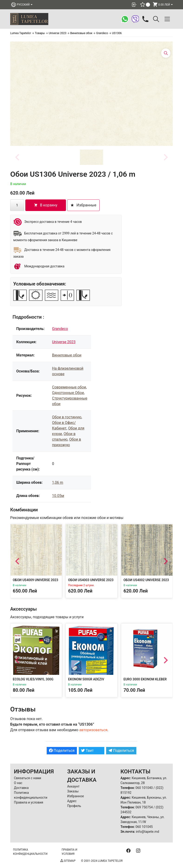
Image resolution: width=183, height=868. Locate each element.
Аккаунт (73, 786)
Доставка (21, 788)
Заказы (73, 791)
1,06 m (58, 482)
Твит (87, 751)
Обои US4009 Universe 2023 (36, 580)
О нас (18, 783)
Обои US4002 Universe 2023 (146, 580)
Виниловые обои (67, 355)
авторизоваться (93, 730)
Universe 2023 (64, 342)
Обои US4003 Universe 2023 (91, 580)
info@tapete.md (147, 832)
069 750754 (144, 807)
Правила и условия (29, 802)
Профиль (74, 806)
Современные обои (69, 387)
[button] (91, 157)
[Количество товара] (17, 205)
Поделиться (62, 751)
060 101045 (144, 827)
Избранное (75, 796)
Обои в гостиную (67, 417)
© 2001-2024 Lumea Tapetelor (102, 861)
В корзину (46, 205)
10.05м (58, 496)
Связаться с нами (28, 778)
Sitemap (68, 861)
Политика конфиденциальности (30, 852)
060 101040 (144, 788)
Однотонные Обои (68, 393)
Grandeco (60, 329)
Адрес (72, 801)
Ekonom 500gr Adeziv (86, 679)
